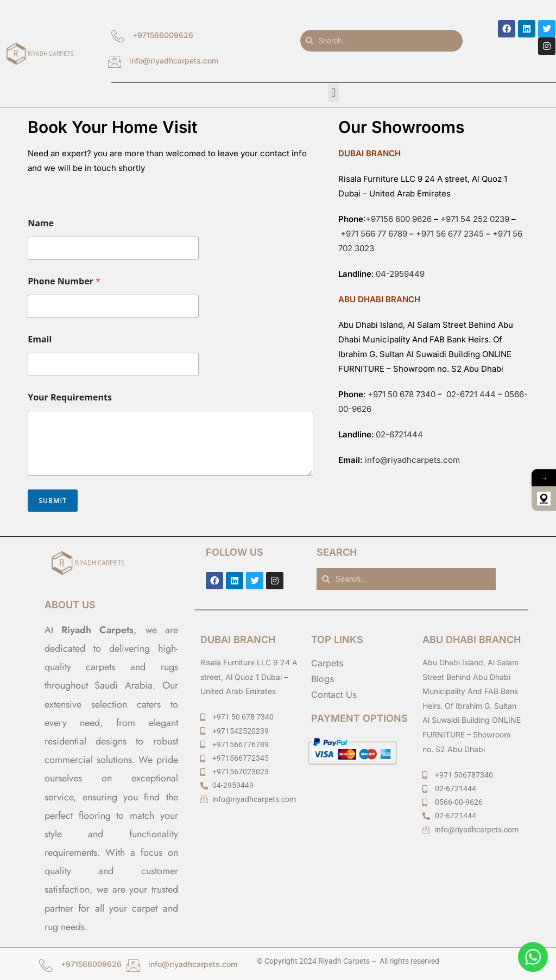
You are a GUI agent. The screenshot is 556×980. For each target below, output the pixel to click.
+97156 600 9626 (399, 219)
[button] (334, 93)
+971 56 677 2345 (450, 234)
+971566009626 (163, 35)
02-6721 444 (470, 394)
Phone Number (64, 281)
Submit (53, 501)
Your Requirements (70, 397)
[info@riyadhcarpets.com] (115, 66)
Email (40, 339)
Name (41, 223)
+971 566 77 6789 (374, 234)
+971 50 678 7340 (402, 394)
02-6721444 (399, 434)
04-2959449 (400, 274)
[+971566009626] (118, 41)
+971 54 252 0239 (475, 219)
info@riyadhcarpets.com (174, 61)
